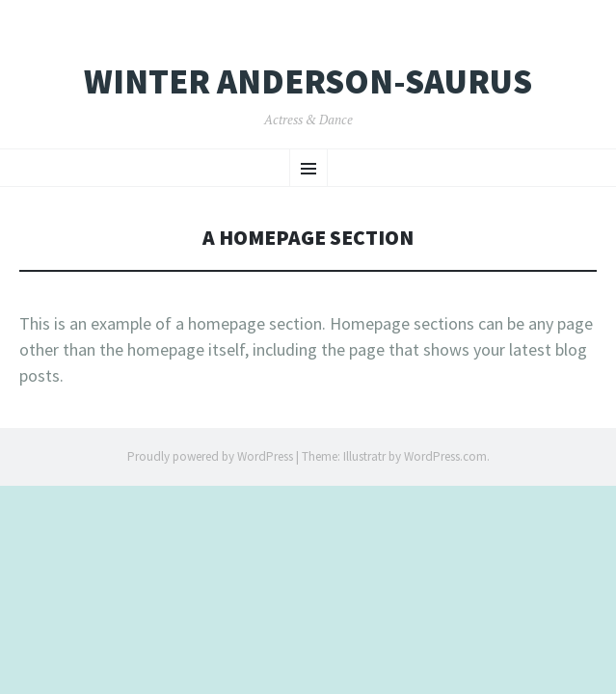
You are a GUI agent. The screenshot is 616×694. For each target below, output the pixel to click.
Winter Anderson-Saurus (308, 82)
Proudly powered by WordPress (210, 456)
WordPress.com (445, 456)
